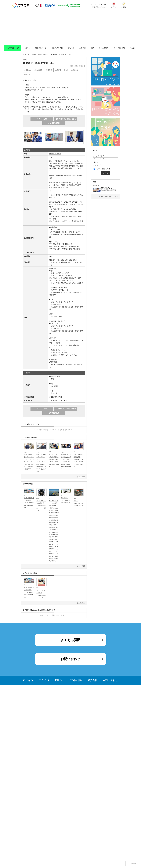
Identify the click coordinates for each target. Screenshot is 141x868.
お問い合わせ (70, 659)
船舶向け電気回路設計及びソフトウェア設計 (66, 457)
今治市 (47, 54)
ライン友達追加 (119, 48)
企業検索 (82, 48)
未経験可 (58, 70)
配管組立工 (65, 498)
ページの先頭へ (133, 863)
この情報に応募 (54, 123)
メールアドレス (99, 156)
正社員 (66, 70)
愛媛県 (40, 54)
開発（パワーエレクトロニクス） (41, 457)
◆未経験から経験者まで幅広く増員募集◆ (54, 503)
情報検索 (71, 48)
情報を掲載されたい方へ (99, 7)
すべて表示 (81, 477)
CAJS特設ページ (13, 48)
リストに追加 (42, 119)
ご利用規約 (76, 680)
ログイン (28, 680)
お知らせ (27, 48)
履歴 (92, 48)
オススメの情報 (57, 48)
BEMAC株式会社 (55, 154)
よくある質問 (104, 48)
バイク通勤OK (39, 70)
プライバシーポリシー (52, 680)
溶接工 (76, 501)
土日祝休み (75, 70)
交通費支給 (28, 70)
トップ (24, 54)
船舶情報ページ (41, 48)
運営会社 (92, 680)
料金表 (132, 48)
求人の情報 (32, 54)
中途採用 (27, 74)
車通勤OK (49, 70)
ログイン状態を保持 (102, 169)
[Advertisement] (70, 28)
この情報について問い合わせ (66, 119)
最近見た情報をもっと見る (108, 196)
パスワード (97, 162)
